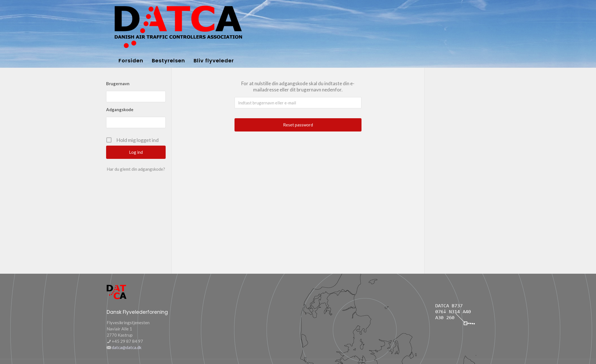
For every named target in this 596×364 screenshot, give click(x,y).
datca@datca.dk (127, 347)
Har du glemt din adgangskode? (136, 169)
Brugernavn (118, 84)
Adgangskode (120, 109)
